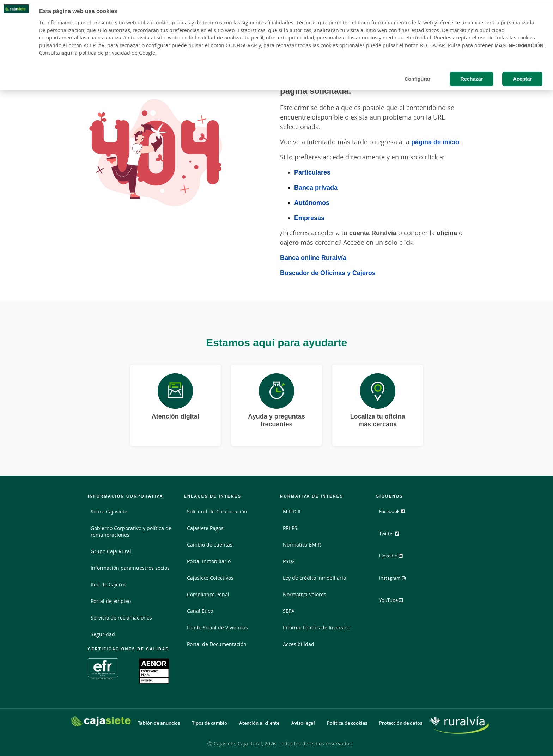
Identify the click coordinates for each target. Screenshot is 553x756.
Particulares (312, 172)
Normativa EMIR (302, 545)
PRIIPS (290, 528)
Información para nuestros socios (130, 568)
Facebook (396, 514)
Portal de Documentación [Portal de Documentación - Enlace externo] (217, 644)
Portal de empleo (111, 601)
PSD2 (289, 561)
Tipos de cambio (209, 723)
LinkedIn (395, 558)
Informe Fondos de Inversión (317, 627)
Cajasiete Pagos (205, 528)
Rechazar (472, 79)
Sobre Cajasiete (109, 511)
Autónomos (312, 202)
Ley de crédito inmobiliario (314, 578)
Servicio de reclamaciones (121, 618)
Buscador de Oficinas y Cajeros (328, 273)
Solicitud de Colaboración (217, 511)
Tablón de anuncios (159, 723)
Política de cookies (347, 723)
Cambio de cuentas (210, 545)
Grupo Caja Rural (111, 551)
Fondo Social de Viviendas (217, 627)
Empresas (309, 218)
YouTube (396, 602)
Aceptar (522, 79)
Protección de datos (401, 723)
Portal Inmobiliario (209, 561)
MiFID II (292, 511)
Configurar (418, 79)
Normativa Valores (305, 594)
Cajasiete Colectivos (210, 578)
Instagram (397, 580)
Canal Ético (200, 611)
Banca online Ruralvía (313, 257)
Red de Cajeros (108, 584)
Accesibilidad (299, 644)
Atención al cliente (259, 723)
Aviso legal (303, 723)
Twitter (393, 536)
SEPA (289, 611)
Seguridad (103, 634)
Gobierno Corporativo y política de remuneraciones (131, 531)
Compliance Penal (208, 594)
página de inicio (435, 142)
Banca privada (316, 187)
